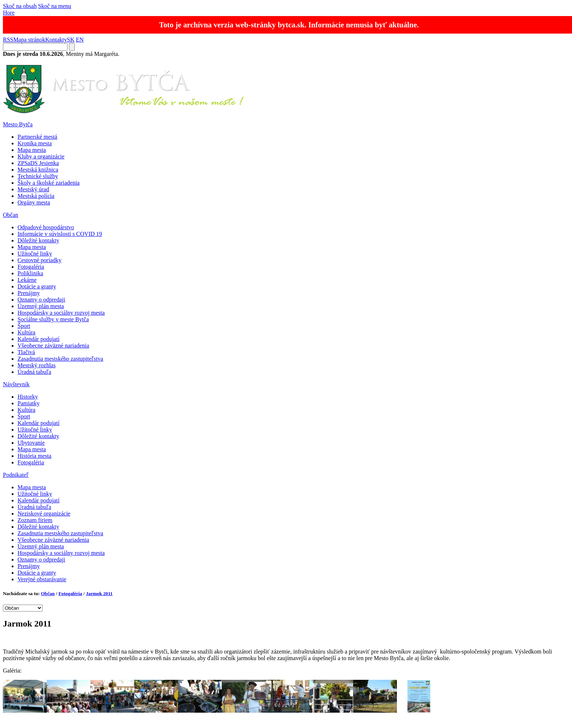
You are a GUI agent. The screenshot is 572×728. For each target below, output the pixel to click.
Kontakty (56, 40)
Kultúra (26, 332)
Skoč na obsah (20, 6)
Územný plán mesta (41, 306)
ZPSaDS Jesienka (38, 163)
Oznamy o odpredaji (41, 300)
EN (80, 40)
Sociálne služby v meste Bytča (53, 319)
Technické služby (38, 176)
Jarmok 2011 (99, 593)
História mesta (34, 456)
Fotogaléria (31, 267)
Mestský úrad (33, 189)
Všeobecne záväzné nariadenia (53, 346)
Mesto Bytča (18, 124)
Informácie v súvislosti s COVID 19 (60, 234)
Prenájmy (29, 293)
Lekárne (27, 280)
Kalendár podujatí (38, 339)
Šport (24, 326)
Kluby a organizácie (41, 156)
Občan (11, 215)
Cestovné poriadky (39, 260)
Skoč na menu (55, 6)
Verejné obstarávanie (42, 579)
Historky (28, 397)
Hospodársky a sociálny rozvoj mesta (61, 313)
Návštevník (16, 384)
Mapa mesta (32, 150)
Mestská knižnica (38, 170)
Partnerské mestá (37, 137)
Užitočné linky (35, 254)
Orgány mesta (34, 202)
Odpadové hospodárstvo (46, 227)
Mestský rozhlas (36, 365)
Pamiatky (28, 403)
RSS (8, 40)
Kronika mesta (35, 143)
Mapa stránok (29, 40)
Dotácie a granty (37, 286)
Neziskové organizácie (44, 514)
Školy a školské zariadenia (49, 183)
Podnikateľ (16, 475)
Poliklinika (30, 273)
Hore (9, 13)
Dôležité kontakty (38, 240)
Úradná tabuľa (34, 372)
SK (71, 40)
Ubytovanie (31, 443)
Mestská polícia (36, 196)
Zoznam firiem (35, 520)
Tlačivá (26, 352)
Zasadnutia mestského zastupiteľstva (60, 359)
